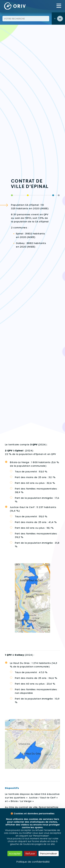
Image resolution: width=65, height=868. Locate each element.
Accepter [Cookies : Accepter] (15, 853)
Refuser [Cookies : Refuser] (30, 853)
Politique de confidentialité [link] (33, 862)
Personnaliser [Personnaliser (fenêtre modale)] (49, 853)
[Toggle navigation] (59, 6)
